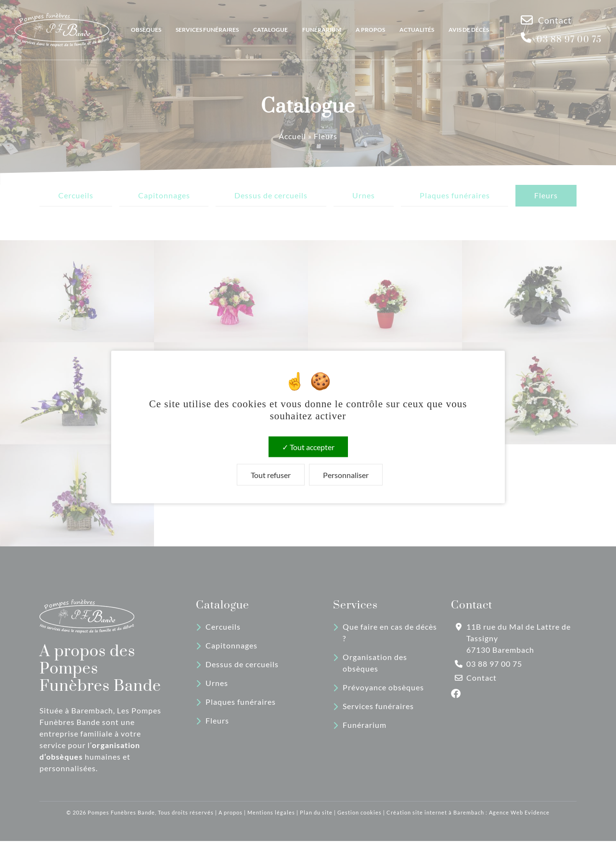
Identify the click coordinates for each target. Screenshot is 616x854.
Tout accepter (308, 446)
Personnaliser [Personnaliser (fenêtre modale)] (346, 474)
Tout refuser (271, 474)
